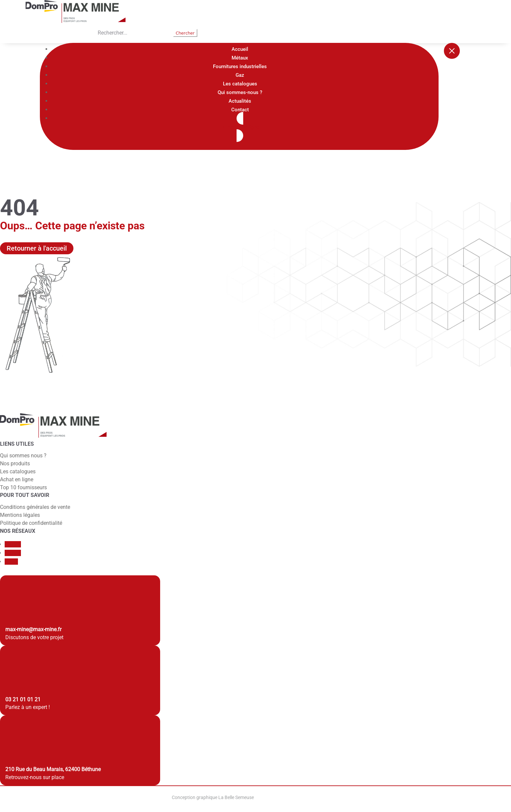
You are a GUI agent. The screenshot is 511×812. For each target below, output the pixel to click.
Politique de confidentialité (31, 523)
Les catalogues (240, 84)
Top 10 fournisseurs (23, 487)
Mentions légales (20, 515)
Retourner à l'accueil (37, 248)
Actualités (240, 101)
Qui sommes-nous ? (240, 92)
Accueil (240, 49)
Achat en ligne (17, 479)
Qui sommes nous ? (23, 456)
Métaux (240, 58)
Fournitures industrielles (240, 66)
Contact (240, 110)
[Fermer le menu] (452, 51)
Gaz (240, 75)
